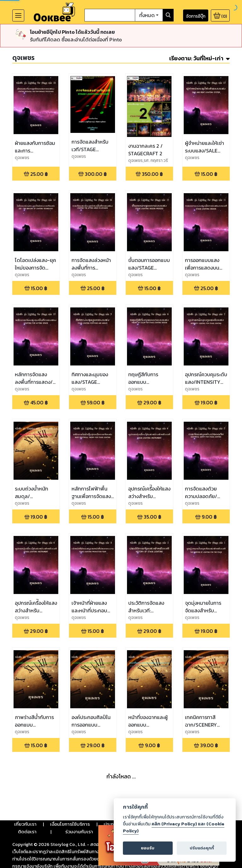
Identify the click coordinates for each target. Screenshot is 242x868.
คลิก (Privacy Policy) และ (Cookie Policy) (174, 827)
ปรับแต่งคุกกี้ (202, 848)
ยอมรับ (148, 848)
